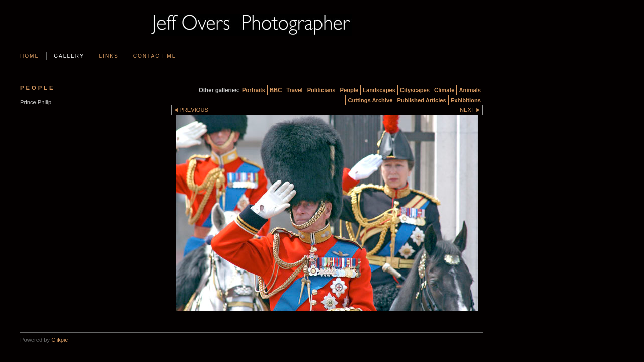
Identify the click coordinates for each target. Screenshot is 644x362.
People (349, 90)
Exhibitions (466, 100)
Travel (294, 90)
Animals (470, 90)
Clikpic (60, 340)
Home (30, 56)
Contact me (155, 56)
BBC (276, 90)
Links (109, 56)
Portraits (254, 90)
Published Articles (422, 100)
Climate (444, 90)
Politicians (321, 90)
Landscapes (379, 90)
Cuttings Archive (370, 100)
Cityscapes (415, 90)
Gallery (69, 56)
